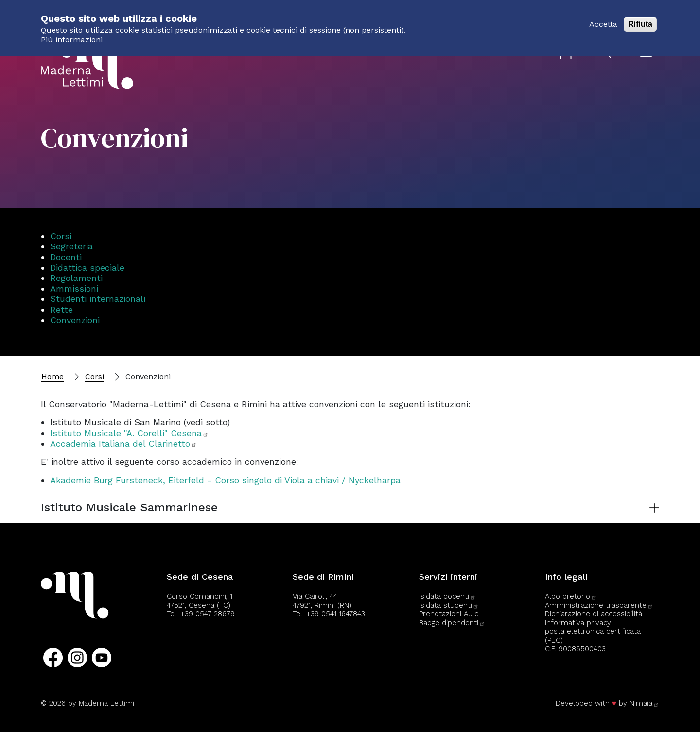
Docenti (66, 257)
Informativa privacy (578, 623)
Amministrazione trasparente (599, 605)
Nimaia (644, 703)
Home (52, 376)
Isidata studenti (449, 605)
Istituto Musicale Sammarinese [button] (129, 507)
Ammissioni (74, 288)
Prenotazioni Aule (449, 614)
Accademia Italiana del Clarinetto (123, 444)
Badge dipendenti (452, 623)
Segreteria (71, 246)
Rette (61, 309)
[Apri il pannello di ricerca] (607, 53)
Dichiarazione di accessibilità (594, 614)
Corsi (61, 236)
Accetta (603, 19)
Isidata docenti (447, 596)
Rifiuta (640, 19)
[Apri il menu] (646, 53)
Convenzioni (75, 320)
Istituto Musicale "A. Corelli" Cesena (129, 433)
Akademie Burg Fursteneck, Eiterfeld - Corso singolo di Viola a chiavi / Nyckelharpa (225, 480)
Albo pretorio (571, 596)
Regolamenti (76, 278)
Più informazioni (72, 34)
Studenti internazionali (98, 299)
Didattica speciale (87, 268)
